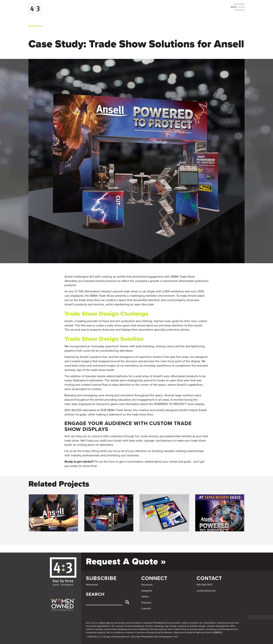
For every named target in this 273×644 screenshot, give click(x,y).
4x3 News (34, 26)
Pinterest (146, 603)
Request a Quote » (126, 562)
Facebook (147, 585)
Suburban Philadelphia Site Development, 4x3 (154, 637)
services (120, 626)
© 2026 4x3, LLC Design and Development (108, 637)
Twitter (145, 597)
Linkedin (146, 609)
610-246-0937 (205, 585)
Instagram (147, 591)
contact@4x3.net (206, 591)
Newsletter (92, 585)
